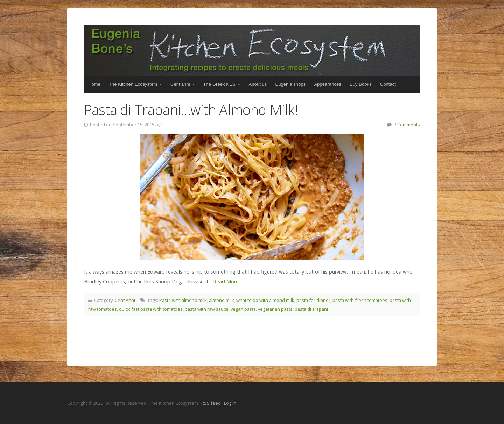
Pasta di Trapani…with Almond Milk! (191, 110)
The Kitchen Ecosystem (252, 50)
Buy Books (361, 84)
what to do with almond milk (265, 300)
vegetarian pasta (275, 309)
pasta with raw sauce (207, 309)
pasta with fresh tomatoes (360, 300)
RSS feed (212, 403)
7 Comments (407, 125)
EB (164, 125)
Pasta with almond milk (183, 300)
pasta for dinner (313, 300)
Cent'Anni (125, 300)
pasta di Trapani (311, 309)
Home (94, 84)
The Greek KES (219, 84)
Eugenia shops (290, 84)
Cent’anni (180, 84)
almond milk (222, 300)
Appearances (327, 84)
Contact (388, 84)
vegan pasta (243, 309)
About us (258, 84)
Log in (230, 403)
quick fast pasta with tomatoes (151, 309)
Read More (226, 281)
